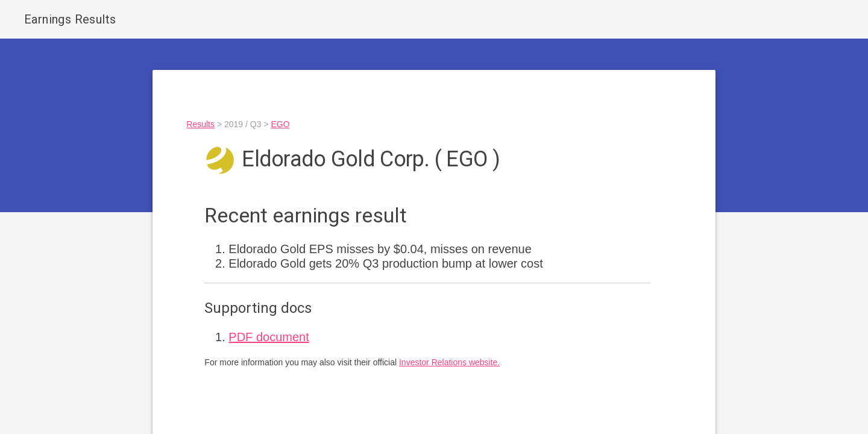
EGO (280, 124)
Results (200, 124)
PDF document (269, 337)
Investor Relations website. (449, 362)
